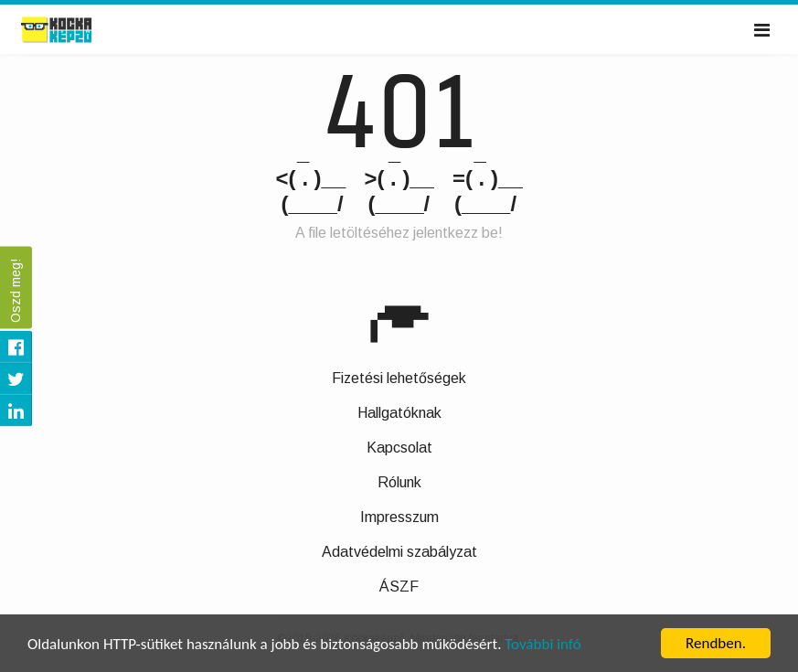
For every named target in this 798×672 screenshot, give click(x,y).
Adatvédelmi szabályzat (399, 552)
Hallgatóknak (399, 413)
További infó (543, 645)
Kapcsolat (399, 448)
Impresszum (399, 517)
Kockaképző (76, 30)
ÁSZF (399, 587)
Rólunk (399, 482)
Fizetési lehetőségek (399, 378)
